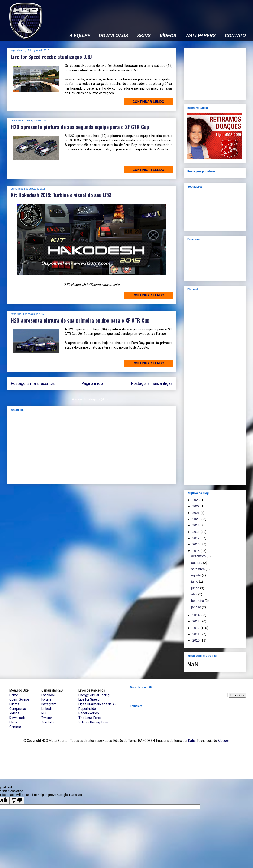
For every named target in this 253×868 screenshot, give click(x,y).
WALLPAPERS (201, 36)
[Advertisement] (92, 448)
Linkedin (47, 709)
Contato (15, 727)
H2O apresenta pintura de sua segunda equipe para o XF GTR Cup (80, 127)
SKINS (144, 36)
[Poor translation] (17, 800)
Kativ (192, 741)
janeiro (197, 607)
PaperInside (87, 709)
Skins (13, 722)
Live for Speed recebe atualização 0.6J (51, 57)
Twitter (47, 718)
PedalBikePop (89, 713)
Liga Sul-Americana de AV (97, 704)
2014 (196, 615)
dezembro (199, 556)
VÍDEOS (168, 36)
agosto (197, 575)
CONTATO (235, 36)
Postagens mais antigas (152, 383)
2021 (196, 513)
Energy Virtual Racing (94, 695)
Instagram (49, 704)
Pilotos (14, 704)
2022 (196, 506)
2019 (196, 525)
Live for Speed (89, 699)
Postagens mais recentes (33, 383)
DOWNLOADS (113, 36)
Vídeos (14, 713)
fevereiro (198, 601)
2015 (196, 551)
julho (195, 582)
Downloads (17, 718)
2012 (196, 628)
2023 (196, 500)
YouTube (48, 722)
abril (195, 594)
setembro (198, 569)
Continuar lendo (148, 102)
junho (196, 588)
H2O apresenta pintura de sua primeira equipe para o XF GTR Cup (80, 320)
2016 (196, 544)
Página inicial (93, 383)
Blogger (223, 741)
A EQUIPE (80, 36)
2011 (196, 634)
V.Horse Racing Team (94, 722)
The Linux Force (90, 718)
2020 (196, 519)
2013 (196, 621)
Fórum (46, 699)
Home (14, 695)
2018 (196, 532)
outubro (197, 563)
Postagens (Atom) (98, 399)
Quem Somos (19, 699)
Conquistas (18, 709)
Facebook (48, 695)
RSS (44, 713)
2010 (196, 640)
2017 (196, 538)
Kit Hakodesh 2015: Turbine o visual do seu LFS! (61, 195)
